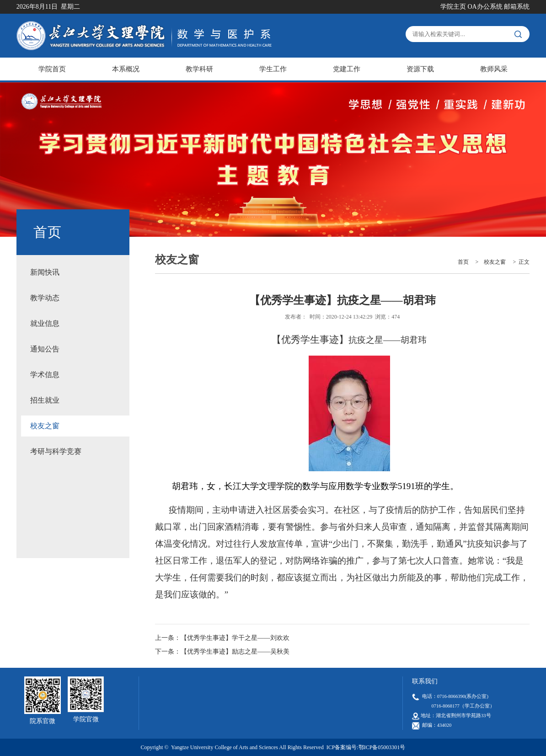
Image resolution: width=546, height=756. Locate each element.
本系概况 (126, 69)
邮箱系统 (517, 7)
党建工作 (347, 69)
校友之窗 (45, 426)
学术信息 (45, 375)
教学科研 (199, 69)
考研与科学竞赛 (56, 451)
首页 (463, 262)
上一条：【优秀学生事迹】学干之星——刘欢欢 (222, 638)
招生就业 (45, 400)
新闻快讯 (45, 272)
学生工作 (273, 69)
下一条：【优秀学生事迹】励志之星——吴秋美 (222, 652)
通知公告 (45, 349)
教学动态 (45, 298)
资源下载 (420, 69)
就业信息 (45, 323)
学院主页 (453, 7)
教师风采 (494, 69)
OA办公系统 (485, 7)
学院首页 (52, 69)
